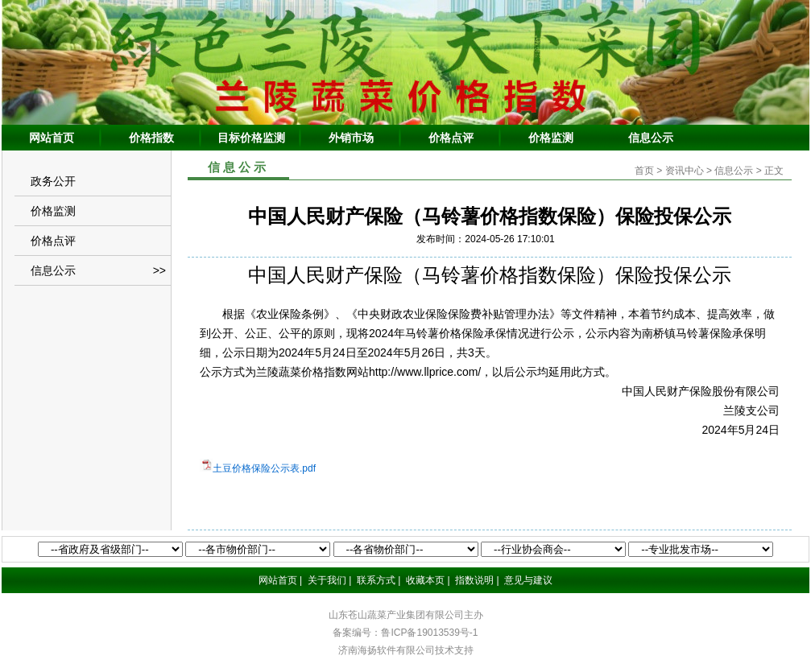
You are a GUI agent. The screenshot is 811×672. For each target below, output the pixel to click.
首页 (644, 171)
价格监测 (551, 138)
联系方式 (376, 580)
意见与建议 (528, 580)
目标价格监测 (251, 138)
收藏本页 (425, 580)
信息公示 (651, 138)
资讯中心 (685, 171)
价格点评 (451, 138)
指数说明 (474, 580)
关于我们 (327, 580)
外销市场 (351, 138)
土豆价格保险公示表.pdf (264, 468)
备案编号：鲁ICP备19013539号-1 (405, 633)
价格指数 (151, 138)
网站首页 (52, 138)
